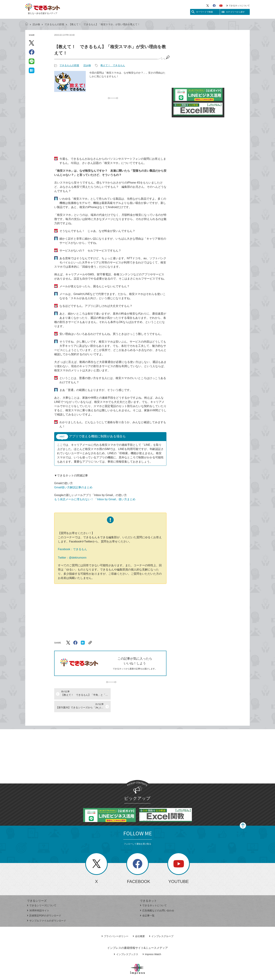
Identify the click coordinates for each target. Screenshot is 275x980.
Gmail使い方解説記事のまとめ (73, 487)
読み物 (36, 24)
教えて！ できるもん (113, 65)
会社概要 (139, 924)
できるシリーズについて (42, 893)
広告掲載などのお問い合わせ (157, 898)
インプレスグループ (161, 924)
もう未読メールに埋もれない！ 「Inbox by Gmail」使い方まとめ (95, 499)
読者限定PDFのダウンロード (44, 903)
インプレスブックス (126, 942)
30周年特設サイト (38, 898)
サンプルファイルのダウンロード (47, 908)
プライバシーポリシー (115, 924)
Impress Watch (152, 942)
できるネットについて (238, 6)
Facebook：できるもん (72, 549)
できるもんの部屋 (54, 24)
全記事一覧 (147, 903)
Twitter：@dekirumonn (72, 558)
